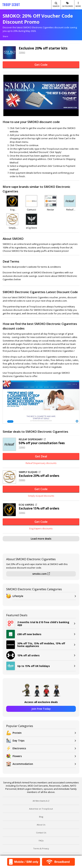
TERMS (22, 52)
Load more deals (41, 539)
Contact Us (41, 833)
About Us (41, 825)
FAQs (41, 841)
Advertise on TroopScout (41, 809)
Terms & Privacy (41, 848)
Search (56, 5)
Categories (68, 5)
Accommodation (44, 764)
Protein (44, 733)
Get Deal (41, 456)
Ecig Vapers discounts (41, 528)
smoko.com (41, 574)
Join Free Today (41, 709)
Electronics (44, 748)
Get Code (41, 65)
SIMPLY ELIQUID (30, 472)
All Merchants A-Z (41, 801)
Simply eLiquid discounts (41, 496)
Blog (41, 817)
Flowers (44, 756)
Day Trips (44, 741)
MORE (78, 5)
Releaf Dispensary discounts (41, 463)
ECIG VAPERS (28, 505)
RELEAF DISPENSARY (32, 439)
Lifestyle (44, 596)
